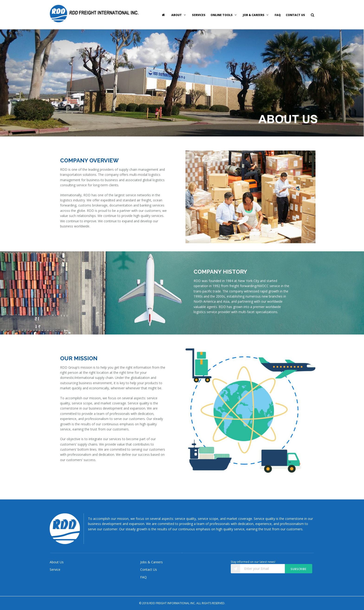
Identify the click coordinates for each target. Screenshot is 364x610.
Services (199, 15)
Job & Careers (256, 15)
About (179, 15)
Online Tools (224, 15)
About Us (57, 562)
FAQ (278, 15)
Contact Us (295, 15)
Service (55, 569)
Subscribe (299, 569)
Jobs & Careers (151, 562)
